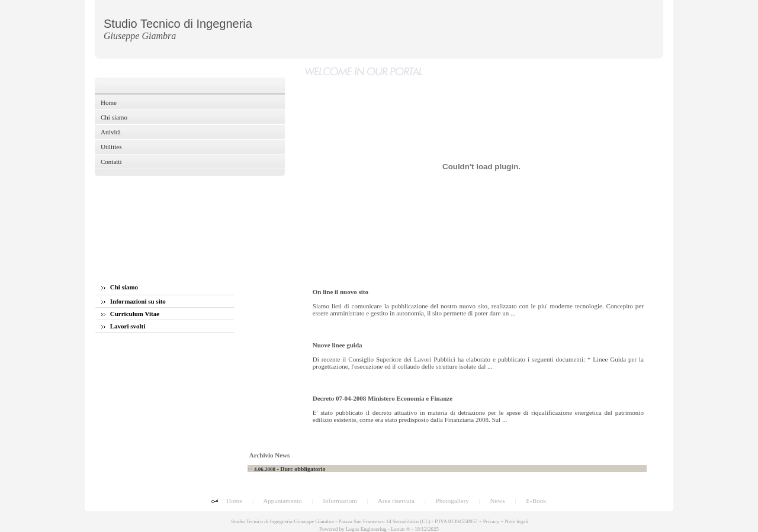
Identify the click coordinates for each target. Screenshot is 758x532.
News (498, 501)
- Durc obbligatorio (290, 469)
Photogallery (452, 501)
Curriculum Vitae (130, 314)
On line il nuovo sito (341, 292)
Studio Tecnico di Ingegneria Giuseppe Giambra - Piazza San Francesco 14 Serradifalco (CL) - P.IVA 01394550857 (354, 521)
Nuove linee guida (338, 345)
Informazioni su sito (134, 301)
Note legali (516, 521)
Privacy (492, 521)
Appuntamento (282, 501)
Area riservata (396, 501)
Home (234, 501)
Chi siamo (120, 287)
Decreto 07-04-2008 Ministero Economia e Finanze (383, 398)
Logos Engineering (366, 529)
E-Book (536, 501)
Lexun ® (400, 529)
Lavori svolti (123, 326)
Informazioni (340, 501)
